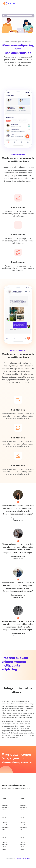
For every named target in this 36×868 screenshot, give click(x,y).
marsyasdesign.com (23, 858)
